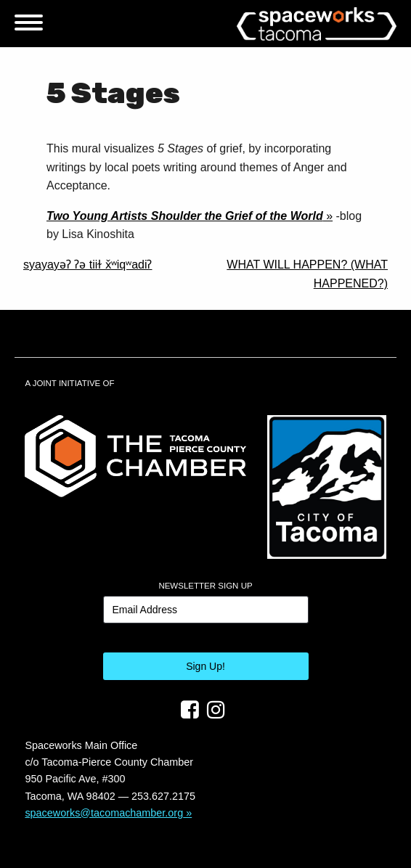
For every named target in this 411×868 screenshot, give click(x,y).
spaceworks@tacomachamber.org (104, 813)
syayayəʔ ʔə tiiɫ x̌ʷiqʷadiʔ (88, 265)
